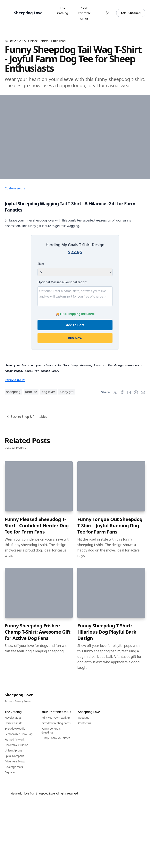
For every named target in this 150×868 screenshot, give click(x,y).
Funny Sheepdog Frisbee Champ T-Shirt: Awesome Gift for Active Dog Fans (38, 838)
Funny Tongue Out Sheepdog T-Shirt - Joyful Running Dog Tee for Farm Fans (110, 732)
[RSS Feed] (108, 13)
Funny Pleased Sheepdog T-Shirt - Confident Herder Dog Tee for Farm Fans (37, 732)
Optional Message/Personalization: (62, 348)
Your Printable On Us (85, 13)
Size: (41, 329)
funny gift (67, 598)
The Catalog (64, 10)
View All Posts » (15, 655)
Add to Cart (75, 391)
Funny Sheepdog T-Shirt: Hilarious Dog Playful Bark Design (107, 838)
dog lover (48, 598)
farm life (31, 598)
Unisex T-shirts (38, 41)
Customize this (15, 254)
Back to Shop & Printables (26, 623)
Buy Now (75, 404)
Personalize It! (15, 587)
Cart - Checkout (131, 13)
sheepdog (13, 598)
